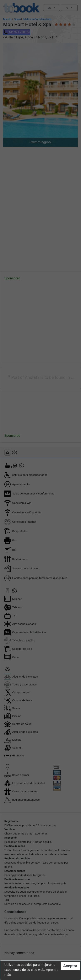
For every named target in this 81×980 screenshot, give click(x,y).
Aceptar (70, 966)
